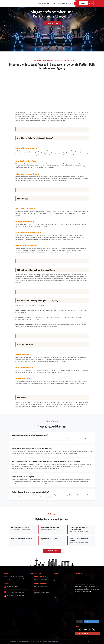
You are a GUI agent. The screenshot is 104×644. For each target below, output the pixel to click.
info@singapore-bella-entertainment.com (13, 587)
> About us (56, 581)
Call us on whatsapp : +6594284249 (16, 593)
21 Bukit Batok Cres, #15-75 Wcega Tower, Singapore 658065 (15, 597)
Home (40, 3)
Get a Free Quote (52, 551)
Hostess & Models (62, 3)
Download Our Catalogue (85, 634)
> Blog (54, 597)
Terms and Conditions (88, 642)
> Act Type (56, 585)
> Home (55, 577)
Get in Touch (52, 23)
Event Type (55, 3)
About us (44, 3)
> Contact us (56, 593)
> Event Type (56, 589)
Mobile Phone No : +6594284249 (15, 591)
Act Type (49, 3)
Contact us (70, 3)
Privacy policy (78, 642)
